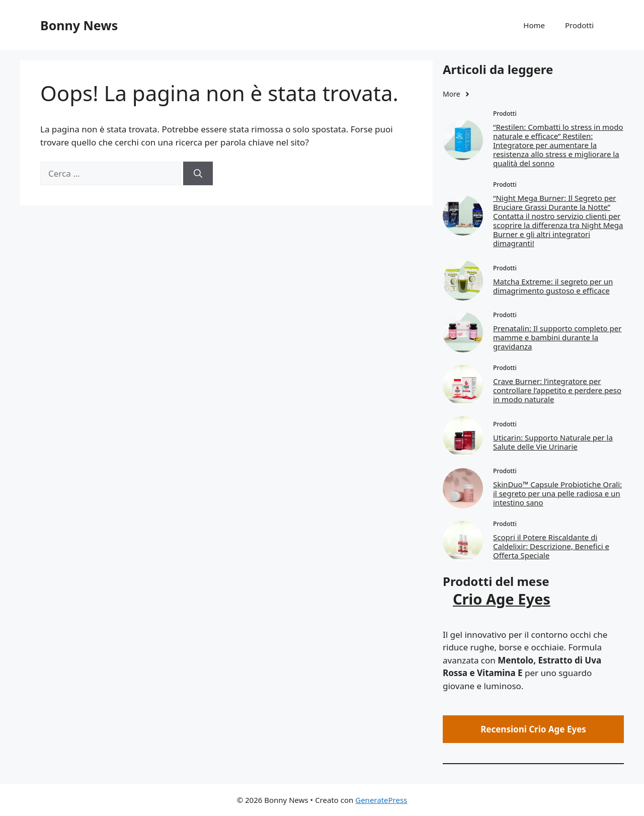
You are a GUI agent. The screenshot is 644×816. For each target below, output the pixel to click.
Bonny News (79, 25)
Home (534, 25)
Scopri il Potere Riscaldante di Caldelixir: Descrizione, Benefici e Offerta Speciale (551, 546)
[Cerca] (198, 174)
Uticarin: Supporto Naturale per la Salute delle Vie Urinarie (553, 442)
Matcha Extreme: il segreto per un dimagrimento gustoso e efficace (553, 286)
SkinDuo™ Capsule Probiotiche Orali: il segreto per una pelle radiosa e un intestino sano (557, 493)
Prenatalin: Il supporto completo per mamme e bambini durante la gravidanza (557, 337)
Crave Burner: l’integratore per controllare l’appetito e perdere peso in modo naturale (557, 390)
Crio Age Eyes (502, 599)
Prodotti (579, 25)
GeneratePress (381, 800)
